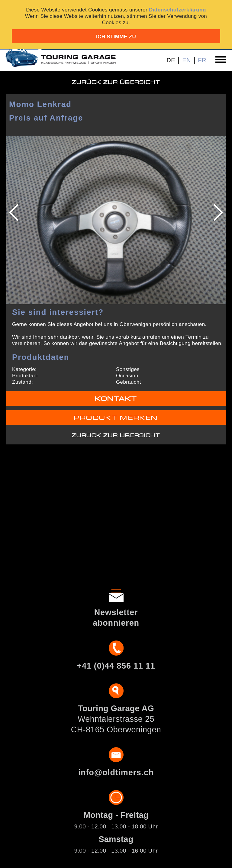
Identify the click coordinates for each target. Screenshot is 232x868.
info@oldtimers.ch (116, 773)
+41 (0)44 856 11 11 (116, 666)
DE (171, 60)
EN (187, 60)
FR (202, 60)
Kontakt (116, 399)
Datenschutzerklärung (177, 10)
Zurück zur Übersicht (116, 82)
